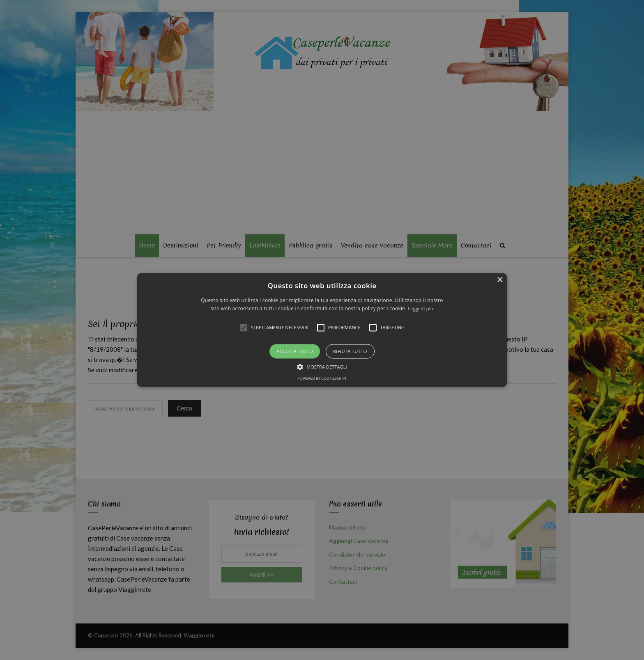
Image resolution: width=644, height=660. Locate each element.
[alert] (322, 330)
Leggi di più (421, 309)
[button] (322, 330)
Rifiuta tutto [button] (350, 351)
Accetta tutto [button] (295, 351)
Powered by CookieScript (322, 379)
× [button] (500, 280)
